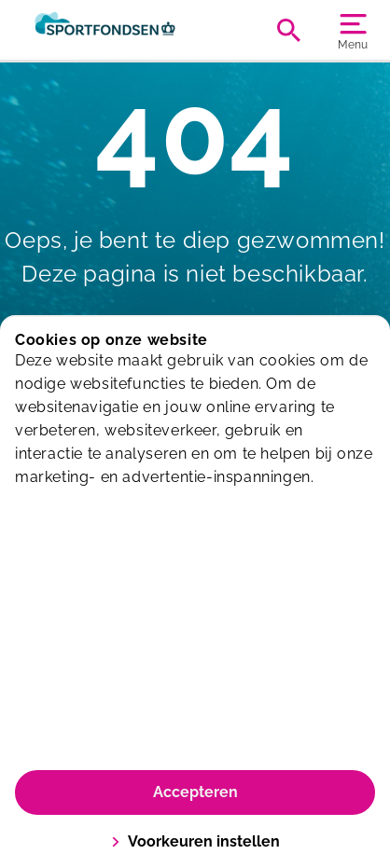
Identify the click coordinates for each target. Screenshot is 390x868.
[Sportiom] (105, 30)
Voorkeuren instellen (195, 841)
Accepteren (195, 792)
